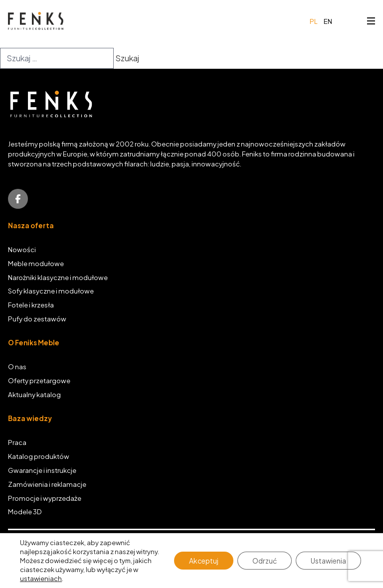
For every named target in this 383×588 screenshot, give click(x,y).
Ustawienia (328, 561)
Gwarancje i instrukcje (42, 470)
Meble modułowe (36, 263)
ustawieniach (41, 579)
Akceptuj (204, 561)
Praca (17, 442)
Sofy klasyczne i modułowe (51, 291)
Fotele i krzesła (31, 305)
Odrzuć (265, 561)
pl (314, 21)
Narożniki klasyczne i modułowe (58, 277)
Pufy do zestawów (37, 319)
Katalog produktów (39, 456)
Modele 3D (25, 512)
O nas (17, 367)
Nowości (22, 249)
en (328, 21)
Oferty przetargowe (39, 380)
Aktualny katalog (34, 394)
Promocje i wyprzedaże (45, 498)
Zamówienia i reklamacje (47, 484)
